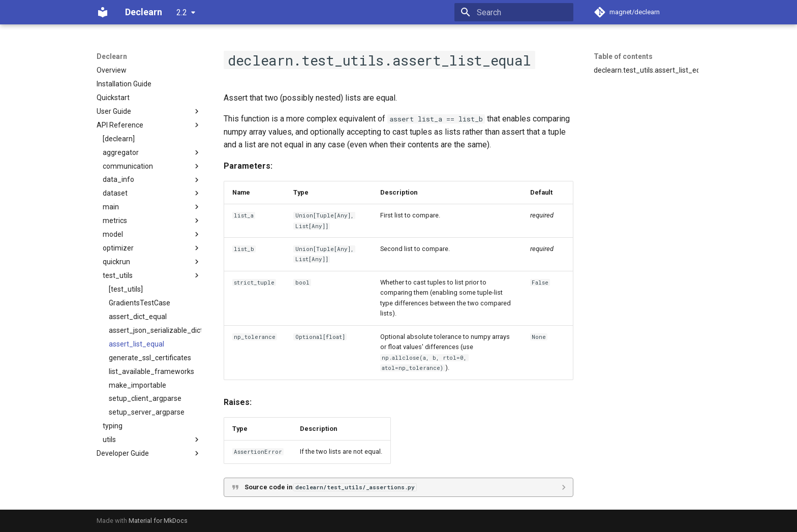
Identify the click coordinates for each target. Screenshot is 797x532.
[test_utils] (126, 289)
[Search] (514, 12)
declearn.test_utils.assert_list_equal (646, 70)
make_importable (137, 385)
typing (113, 426)
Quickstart (113, 98)
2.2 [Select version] (182, 12)
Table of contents (623, 56)
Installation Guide (124, 84)
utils (152, 440)
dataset (152, 193)
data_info (152, 180)
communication (152, 166)
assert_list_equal (136, 344)
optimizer (152, 248)
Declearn (112, 56)
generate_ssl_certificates (150, 358)
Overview (112, 70)
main (152, 207)
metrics (152, 221)
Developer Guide (149, 453)
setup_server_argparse (147, 412)
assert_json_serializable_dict (155, 330)
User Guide (149, 111)
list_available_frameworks (151, 371)
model (152, 234)
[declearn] (119, 139)
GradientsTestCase (140, 303)
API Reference (149, 125)
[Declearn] (103, 12)
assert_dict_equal (138, 317)
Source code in (330, 487)
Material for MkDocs (158, 521)
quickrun (152, 262)
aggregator (152, 152)
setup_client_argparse (145, 398)
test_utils (152, 275)
